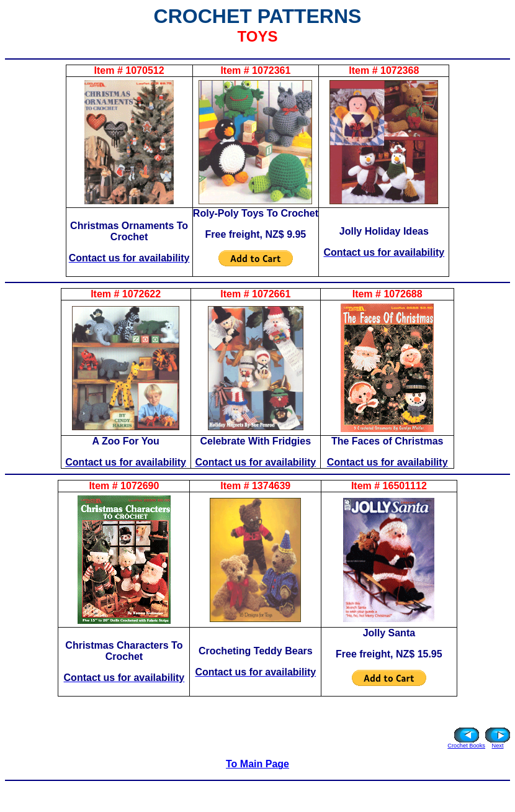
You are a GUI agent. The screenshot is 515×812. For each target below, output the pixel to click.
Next (497, 746)
